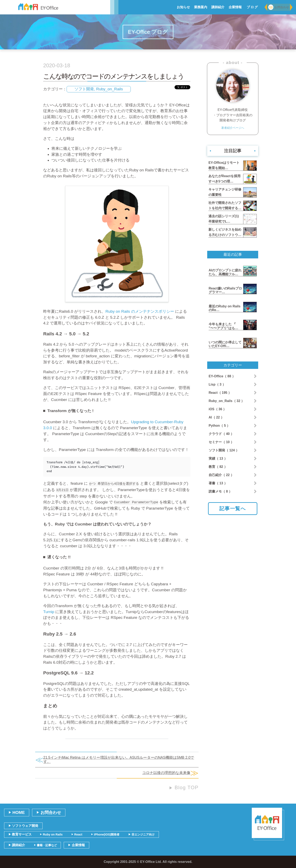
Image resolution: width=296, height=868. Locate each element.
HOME (17, 812)
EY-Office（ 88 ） (222, 376)
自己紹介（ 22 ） (221, 475)
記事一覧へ (233, 508)
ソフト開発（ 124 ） (224, 450)
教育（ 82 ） (218, 467)
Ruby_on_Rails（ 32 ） (227, 401)
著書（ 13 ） (218, 483)
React (77, 834)
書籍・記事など (45, 845)
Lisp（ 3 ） (217, 384)
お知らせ (183, 7)
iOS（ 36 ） (217, 409)
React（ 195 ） (220, 393)
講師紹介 (218, 7)
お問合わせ (279, 7)
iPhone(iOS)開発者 (105, 834)
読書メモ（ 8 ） (220, 491)
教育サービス (20, 834)
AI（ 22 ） (216, 417)
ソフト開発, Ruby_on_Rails (99, 89)
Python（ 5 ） (219, 426)
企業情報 (235, 7)
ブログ (253, 7)
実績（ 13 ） (218, 458)
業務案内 (201, 7)
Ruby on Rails (51, 834)
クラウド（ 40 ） (221, 434)
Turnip (49, 612)
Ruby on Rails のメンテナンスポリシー (140, 311)
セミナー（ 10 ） (221, 442)
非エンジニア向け (141, 834)
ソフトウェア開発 (23, 826)
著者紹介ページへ (233, 128)
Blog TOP (184, 787)
